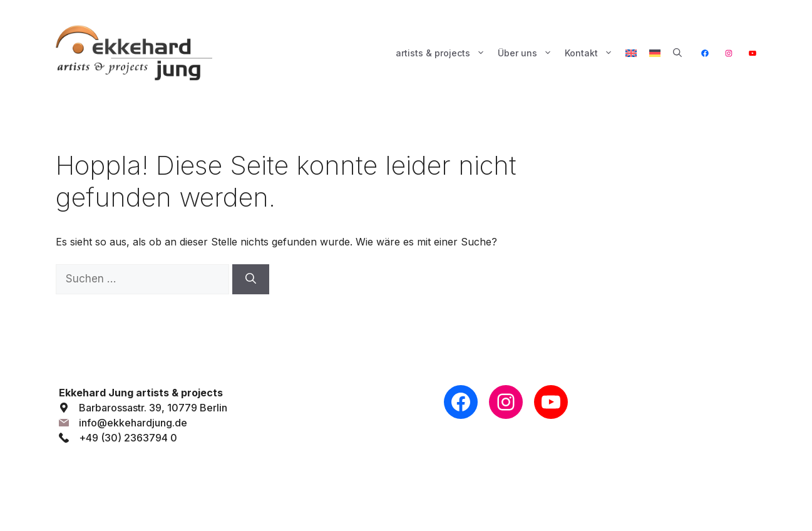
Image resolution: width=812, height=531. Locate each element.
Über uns (528, 53)
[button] (677, 53)
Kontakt (592, 53)
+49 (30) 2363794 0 (128, 438)
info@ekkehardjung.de (133, 423)
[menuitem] (631, 53)
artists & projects (444, 53)
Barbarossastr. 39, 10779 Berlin (153, 408)
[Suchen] (251, 279)
